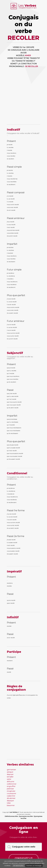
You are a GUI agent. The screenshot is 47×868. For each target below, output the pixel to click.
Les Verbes (14, 812)
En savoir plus (18, 865)
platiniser (10, 789)
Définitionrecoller (11, 816)
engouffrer (11, 786)
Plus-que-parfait (16, 295)
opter (9, 779)
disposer (10, 774)
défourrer (11, 782)
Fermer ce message (34, 865)
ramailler (10, 777)
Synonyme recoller (26, 816)
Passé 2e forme (16, 536)
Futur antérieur (16, 321)
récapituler (11, 791)
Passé (10, 390)
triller (9, 803)
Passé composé (16, 192)
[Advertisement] (23, 98)
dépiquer (10, 801)
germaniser (11, 770)
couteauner (11, 793)
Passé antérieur (16, 218)
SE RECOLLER (32, 66)
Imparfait (12, 244)
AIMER (28, 55)
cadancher (11, 796)
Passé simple (14, 167)
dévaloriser (11, 798)
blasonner (11, 805)
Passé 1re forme (16, 510)
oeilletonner (12, 784)
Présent (11, 141)
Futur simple (14, 270)
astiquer (10, 772)
